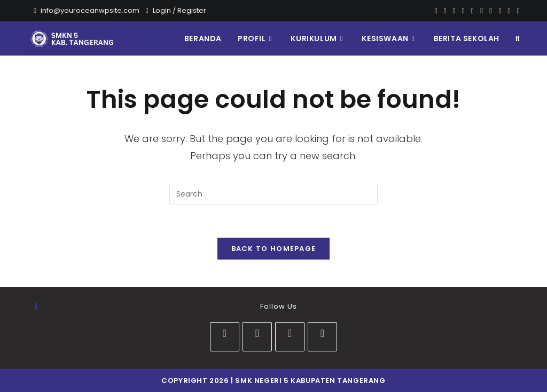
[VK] (472, 11)
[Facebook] (445, 11)
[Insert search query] (273, 194)
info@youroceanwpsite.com (90, 10)
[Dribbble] (463, 11)
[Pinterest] (454, 11)
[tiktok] (322, 337)
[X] (436, 11)
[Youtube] (491, 11)
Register (192, 10)
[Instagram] (482, 11)
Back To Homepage (274, 249)
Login (162, 10)
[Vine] (509, 11)
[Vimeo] (500, 11)
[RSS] (517, 11)
